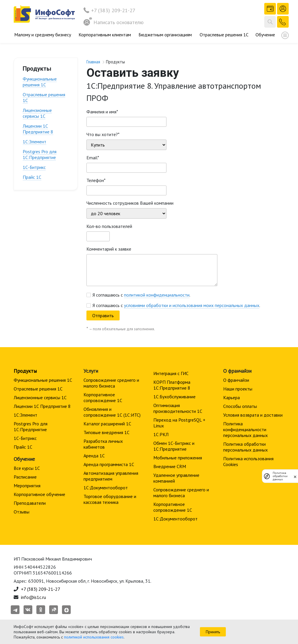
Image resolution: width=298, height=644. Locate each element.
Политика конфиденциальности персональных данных (245, 429)
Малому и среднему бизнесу (43, 35)
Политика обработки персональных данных (245, 447)
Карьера (232, 397)
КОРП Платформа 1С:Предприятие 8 (172, 385)
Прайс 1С (32, 177)
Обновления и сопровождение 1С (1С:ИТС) (112, 412)
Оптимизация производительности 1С (178, 408)
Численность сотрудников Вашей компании (130, 203)
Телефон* (96, 180)
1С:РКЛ (161, 434)
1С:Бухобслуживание (174, 397)
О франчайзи (236, 380)
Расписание (25, 477)
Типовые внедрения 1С (107, 432)
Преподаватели (30, 503)
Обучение (265, 35)
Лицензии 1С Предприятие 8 (38, 129)
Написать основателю (113, 22)
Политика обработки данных (280, 476)
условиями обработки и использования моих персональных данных (192, 305)
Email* (93, 158)
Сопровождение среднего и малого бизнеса (111, 383)
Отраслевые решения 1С (224, 35)
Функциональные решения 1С (40, 82)
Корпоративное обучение (39, 494)
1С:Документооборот (106, 488)
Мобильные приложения (178, 458)
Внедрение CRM (170, 466)
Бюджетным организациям (165, 35)
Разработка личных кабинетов (103, 444)
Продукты (25, 371)
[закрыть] (295, 476)
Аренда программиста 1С (109, 464)
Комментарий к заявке (109, 249)
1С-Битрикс (34, 167)
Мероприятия (27, 486)
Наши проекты (238, 389)
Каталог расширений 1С (107, 424)
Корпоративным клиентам (105, 35)
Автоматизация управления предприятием (111, 476)
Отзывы (22, 512)
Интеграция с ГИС (171, 373)
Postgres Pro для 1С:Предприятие (40, 154)
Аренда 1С (94, 456)
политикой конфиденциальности (157, 295)
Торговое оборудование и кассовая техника (110, 499)
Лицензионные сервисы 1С (37, 113)
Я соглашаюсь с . (141, 295)
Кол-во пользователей (109, 226)
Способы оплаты (240, 406)
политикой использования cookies (94, 637)
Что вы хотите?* (103, 134)
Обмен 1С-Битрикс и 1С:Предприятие (174, 446)
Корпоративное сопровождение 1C (103, 397)
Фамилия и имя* (102, 112)
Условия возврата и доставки (253, 415)
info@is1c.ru (33, 597)
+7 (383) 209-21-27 (113, 10)
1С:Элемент (34, 142)
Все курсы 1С (27, 468)
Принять (213, 632)
